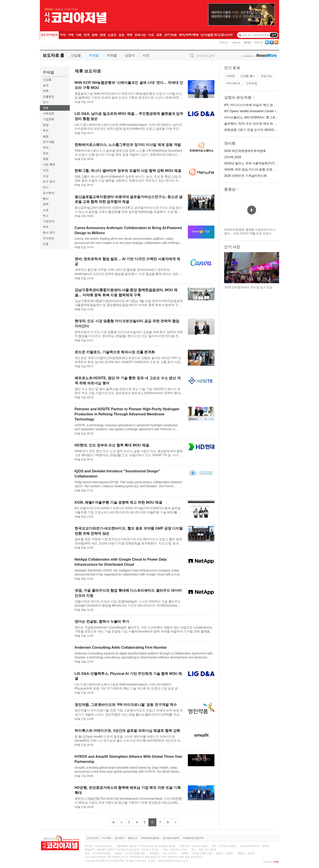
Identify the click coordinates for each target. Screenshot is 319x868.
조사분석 (49, 193)
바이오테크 (233, 83)
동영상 (230, 189)
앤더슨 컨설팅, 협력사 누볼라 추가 (102, 622)
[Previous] (121, 822)
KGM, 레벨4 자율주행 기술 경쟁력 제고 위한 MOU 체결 (119, 502)
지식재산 (49, 238)
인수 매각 (49, 182)
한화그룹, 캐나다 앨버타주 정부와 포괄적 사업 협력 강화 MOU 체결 (128, 171)
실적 (46, 85)
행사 (46, 199)
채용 (46, 159)
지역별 (112, 55)
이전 (228, 268)
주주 (46, 227)
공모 (46, 153)
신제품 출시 (248, 76)
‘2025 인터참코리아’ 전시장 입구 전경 (248, 287)
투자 (46, 131)
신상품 (47, 80)
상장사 (130, 55)
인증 (46, 244)
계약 (46, 148)
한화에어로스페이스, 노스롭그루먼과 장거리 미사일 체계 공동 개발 (128, 145)
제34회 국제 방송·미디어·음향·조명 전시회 (253, 169)
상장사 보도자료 (238, 97)
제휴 (46, 108)
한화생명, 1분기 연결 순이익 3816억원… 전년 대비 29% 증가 (266, 130)
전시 (46, 187)
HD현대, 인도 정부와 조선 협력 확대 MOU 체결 (112, 445)
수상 (46, 176)
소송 (46, 210)
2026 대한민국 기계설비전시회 (246, 176)
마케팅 (231, 76)
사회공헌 (49, 113)
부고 (46, 216)
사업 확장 (49, 164)
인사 (46, 102)
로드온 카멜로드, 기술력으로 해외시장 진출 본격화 (115, 352)
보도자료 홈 (53, 55)
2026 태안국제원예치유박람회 (245, 151)
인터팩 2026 (233, 157)
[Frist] (113, 822)
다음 (276, 268)
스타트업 (251, 83)
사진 (146, 55)
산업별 (76, 55)
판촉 (46, 91)
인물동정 (49, 97)
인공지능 (266, 76)
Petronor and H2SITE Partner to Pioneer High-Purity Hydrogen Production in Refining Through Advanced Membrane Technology (127, 414)
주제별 (94, 55)
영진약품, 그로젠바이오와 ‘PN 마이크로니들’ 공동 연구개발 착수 (126, 705)
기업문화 (49, 119)
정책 (46, 204)
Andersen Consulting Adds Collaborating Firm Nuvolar (121, 647)
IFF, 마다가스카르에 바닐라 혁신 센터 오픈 (254, 105)
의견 (46, 170)
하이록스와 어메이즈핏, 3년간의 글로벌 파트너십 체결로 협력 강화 (127, 731)
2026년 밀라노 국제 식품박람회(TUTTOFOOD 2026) (261, 163)
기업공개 (49, 221)
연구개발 (49, 142)
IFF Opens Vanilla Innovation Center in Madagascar (260, 111)
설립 (46, 136)
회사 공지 (49, 233)
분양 (46, 125)
